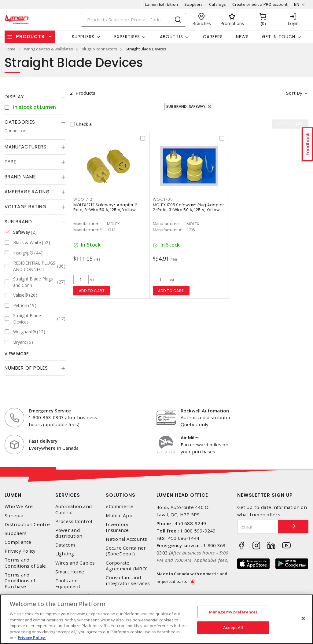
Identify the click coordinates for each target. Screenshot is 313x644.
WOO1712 (83, 199)
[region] (156, 619)
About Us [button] (171, 37)
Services (68, 495)
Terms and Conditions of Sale (25, 563)
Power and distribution (69, 533)
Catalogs (217, 4)
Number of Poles (26, 368)
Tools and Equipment (68, 584)
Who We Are (19, 506)
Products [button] (30, 37)
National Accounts (126, 539)
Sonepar (14, 516)
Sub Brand (18, 222)
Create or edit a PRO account (260, 4)
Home (10, 49)
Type (10, 162)
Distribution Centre (27, 524)
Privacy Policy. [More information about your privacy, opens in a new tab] (32, 638)
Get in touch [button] (279, 37)
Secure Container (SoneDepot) (126, 551)
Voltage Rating (26, 207)
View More (17, 354)
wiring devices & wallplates (49, 49)
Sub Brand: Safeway (186, 106)
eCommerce (120, 506)
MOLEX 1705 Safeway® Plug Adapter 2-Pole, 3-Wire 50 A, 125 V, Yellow (189, 207)
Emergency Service (50, 411)
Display (14, 97)
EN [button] (297, 4)
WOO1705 (163, 199)
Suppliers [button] (83, 37)
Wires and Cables (75, 563)
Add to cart (92, 291)
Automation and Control (74, 509)
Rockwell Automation (205, 411)
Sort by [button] (294, 93)
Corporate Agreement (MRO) (127, 566)
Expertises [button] (127, 37)
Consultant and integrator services (128, 580)
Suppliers (193, 4)
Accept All (233, 628)
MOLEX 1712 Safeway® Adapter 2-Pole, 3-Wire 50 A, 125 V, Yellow (107, 207)
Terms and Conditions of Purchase (20, 581)
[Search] (134, 20)
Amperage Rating (27, 192)
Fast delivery (43, 441)
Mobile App (119, 516)
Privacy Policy (20, 551)
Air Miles (190, 437)
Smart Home (70, 572)
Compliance (18, 542)
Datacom (65, 545)
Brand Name (20, 177)
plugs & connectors (99, 49)
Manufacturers (26, 147)
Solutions (121, 495)
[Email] (258, 527)
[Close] (303, 618)
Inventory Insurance (117, 527)
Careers (213, 37)
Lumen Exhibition (161, 4)
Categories (20, 122)
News (242, 37)
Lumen (13, 495)
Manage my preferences (233, 612)
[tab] (35, 97)
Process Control (74, 521)
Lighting (65, 554)
